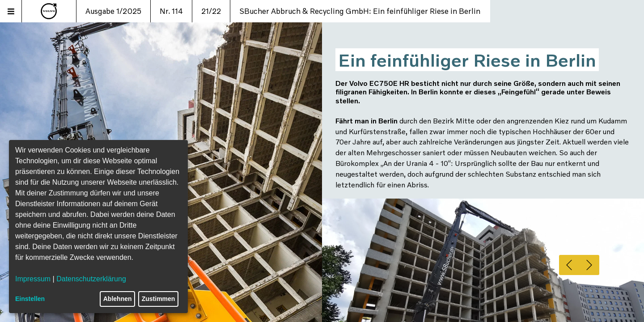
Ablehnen (118, 299)
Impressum (33, 279)
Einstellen (30, 299)
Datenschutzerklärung (91, 279)
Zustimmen (159, 299)
